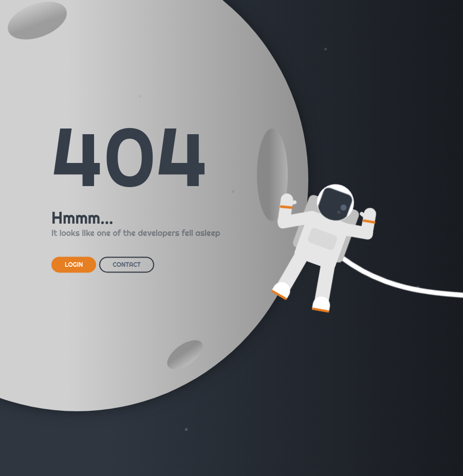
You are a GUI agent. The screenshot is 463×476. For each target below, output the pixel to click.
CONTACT (126, 264)
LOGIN (74, 264)
